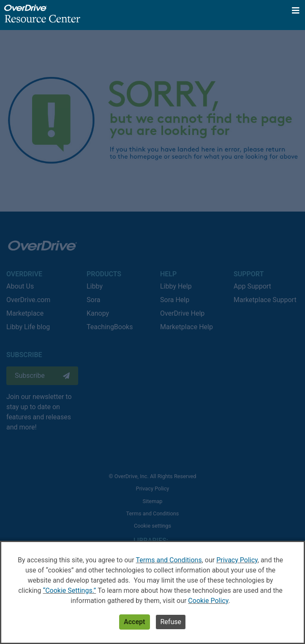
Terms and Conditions (169, 560)
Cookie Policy (208, 601)
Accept (134, 622)
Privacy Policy (237, 560)
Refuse (170, 622)
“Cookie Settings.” (69, 590)
